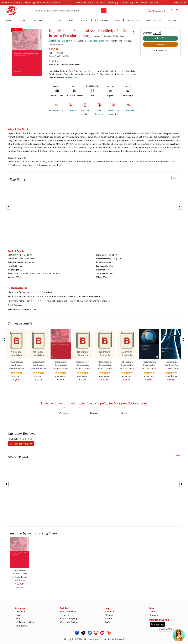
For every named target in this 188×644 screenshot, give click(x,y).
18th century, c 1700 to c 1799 (22, 310)
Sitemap (154, 615)
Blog (18, 618)
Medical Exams (101, 20)
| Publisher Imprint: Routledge (119, 41)
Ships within (64, 64)
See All (175, 178)
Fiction (22, 20)
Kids (71, 20)
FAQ (107, 622)
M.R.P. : (56, 53)
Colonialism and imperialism (88, 296)
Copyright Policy (69, 622)
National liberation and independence (93, 301)
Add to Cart (160, 38)
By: (58, 41)
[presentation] (51, 88)
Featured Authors (153, 20)
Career (19, 615)
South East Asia (15, 305)
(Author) (71, 41)
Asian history (48, 292)
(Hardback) (96, 36)
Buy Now (160, 44)
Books (8, 20)
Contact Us (21, 626)
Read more (73, 77)
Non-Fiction (38, 20)
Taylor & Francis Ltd (95, 41)
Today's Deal (173, 20)
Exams (84, 20)
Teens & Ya (56, 20)
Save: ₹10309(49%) (59, 56)
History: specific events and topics (57, 296)
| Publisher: (90, 41)
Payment (109, 611)
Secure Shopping (69, 618)
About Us (20, 611)
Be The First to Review (21, 444)
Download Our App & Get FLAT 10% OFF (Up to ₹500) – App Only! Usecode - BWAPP (125, 3)
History (36, 292)
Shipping (109, 615)
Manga (117, 20)
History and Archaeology (19, 292)
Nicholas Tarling (59, 41)
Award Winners (133, 20)
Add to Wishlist (160, 50)
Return (108, 618)
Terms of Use (67, 615)
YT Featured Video (25, 622)
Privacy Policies (68, 611)
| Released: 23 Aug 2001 (114, 36)
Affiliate (154, 611)
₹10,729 (54, 49)
